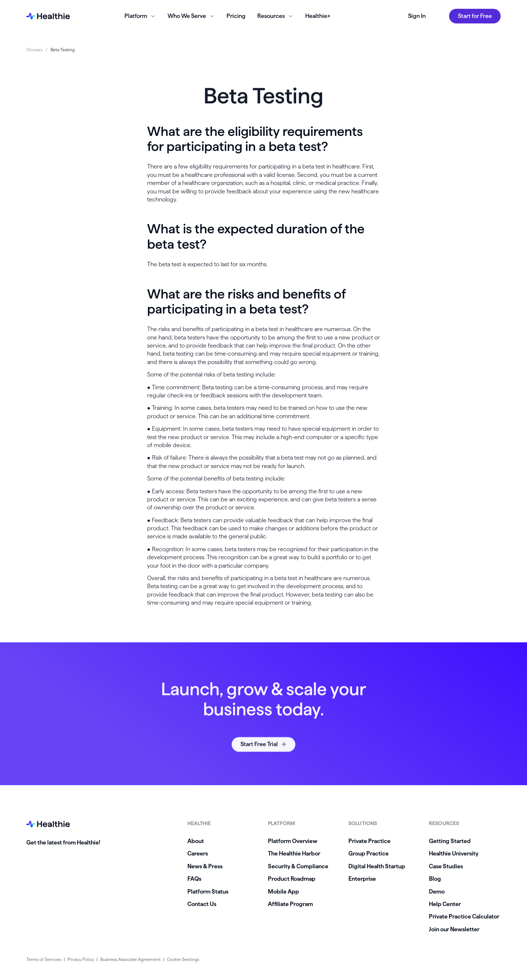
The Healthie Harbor (294, 853)
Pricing (236, 16)
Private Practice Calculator (464, 916)
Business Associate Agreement (130, 959)
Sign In (417, 16)
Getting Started (450, 841)
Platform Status (208, 892)
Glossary (35, 50)
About (196, 841)
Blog (435, 879)
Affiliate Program (290, 904)
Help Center (445, 904)
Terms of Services (44, 959)
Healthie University (454, 853)
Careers (198, 853)
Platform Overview (293, 841)
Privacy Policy (81, 959)
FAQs (194, 879)
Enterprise (362, 879)
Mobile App (283, 892)
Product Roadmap (292, 879)
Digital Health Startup (377, 866)
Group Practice (369, 853)
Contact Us (202, 904)
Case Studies (446, 866)
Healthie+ (318, 16)
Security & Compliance (298, 866)
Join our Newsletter (454, 929)
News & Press (205, 866)
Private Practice (369, 841)
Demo (437, 892)
